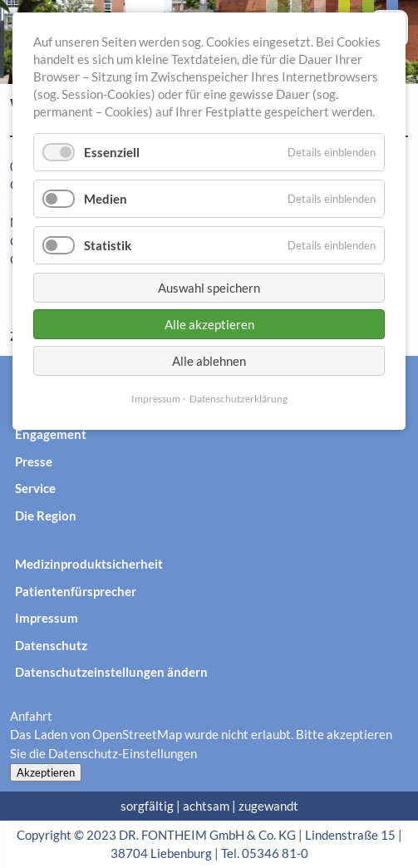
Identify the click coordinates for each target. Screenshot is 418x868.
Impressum (47, 618)
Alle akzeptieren (209, 324)
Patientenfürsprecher (76, 591)
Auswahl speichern (209, 288)
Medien (106, 199)
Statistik (108, 245)
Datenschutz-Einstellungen (123, 753)
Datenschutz (51, 645)
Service (35, 488)
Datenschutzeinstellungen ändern (111, 672)
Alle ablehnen (209, 361)
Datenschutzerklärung (239, 399)
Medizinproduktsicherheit (89, 564)
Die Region (46, 515)
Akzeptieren (46, 772)
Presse (34, 461)
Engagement (51, 434)
